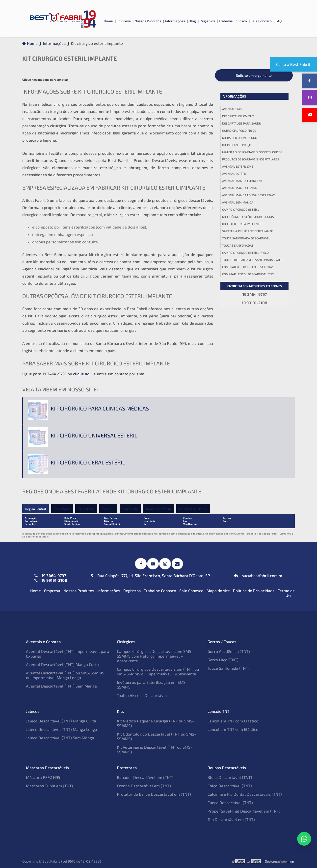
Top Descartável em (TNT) (231, 819)
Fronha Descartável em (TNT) (144, 785)
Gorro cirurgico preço (239, 130)
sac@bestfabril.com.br (258, 575)
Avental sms (232, 109)
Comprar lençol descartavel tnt (248, 274)
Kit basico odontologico (241, 138)
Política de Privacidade (254, 590)
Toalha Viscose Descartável (142, 695)
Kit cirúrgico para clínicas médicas (100, 408)
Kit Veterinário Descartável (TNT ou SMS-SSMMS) (155, 749)
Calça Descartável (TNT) (230, 785)
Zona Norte (62, 509)
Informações (175, 21)
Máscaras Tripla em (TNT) (50, 785)
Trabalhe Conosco (233, 21)
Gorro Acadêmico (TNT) (229, 651)
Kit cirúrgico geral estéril (88, 462)
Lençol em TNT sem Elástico (233, 729)
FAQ (278, 21)
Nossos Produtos (148, 21)
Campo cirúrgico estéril (241, 209)
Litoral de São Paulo (194, 509)
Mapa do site (218, 590)
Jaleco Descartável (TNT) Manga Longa (62, 729)
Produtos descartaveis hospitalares (251, 159)
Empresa (124, 21)
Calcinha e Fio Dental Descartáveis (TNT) (245, 794)
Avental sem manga (238, 202)
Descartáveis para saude (241, 123)
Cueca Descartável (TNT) (230, 802)
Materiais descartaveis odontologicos (252, 152)
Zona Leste (131, 509)
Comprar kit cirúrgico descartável (249, 267)
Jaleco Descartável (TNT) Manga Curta (61, 721)
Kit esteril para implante (242, 224)
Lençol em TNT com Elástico (233, 721)
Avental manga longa (239, 188)
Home (108, 21)
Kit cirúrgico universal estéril (94, 435)
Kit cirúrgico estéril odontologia (248, 217)
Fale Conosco (261, 21)
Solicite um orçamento (254, 75)
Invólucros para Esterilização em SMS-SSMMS (152, 684)
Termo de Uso (286, 593)
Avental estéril (234, 174)
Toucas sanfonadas (238, 245)
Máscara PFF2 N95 (43, 777)
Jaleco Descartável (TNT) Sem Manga (60, 737)
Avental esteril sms (238, 166)
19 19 (51, 578)
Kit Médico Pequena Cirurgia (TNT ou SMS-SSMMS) (155, 723)
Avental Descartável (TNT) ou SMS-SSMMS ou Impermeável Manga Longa (65, 675)
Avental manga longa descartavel (250, 195)
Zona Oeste (86, 509)
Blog (192, 21)
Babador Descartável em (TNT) (145, 777)
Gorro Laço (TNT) (223, 659)
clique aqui (83, 374)
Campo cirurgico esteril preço (245, 253)
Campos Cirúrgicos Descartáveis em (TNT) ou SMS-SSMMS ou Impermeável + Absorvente (158, 671)
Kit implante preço (237, 145)
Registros (207, 21)
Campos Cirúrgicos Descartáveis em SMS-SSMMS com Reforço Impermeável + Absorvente (155, 656)
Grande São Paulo (159, 509)
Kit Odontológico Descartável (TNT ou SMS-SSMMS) (156, 736)
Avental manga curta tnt (242, 181)
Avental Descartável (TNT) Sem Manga (61, 686)
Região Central (36, 509)
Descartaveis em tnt (238, 116)
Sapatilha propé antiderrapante (248, 231)
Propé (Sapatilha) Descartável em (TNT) (244, 811)
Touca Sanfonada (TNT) (228, 668)
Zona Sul (109, 509)
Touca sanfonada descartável (246, 238)
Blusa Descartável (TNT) (230, 777)
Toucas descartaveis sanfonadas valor (253, 260)
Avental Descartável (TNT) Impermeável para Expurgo (68, 653)
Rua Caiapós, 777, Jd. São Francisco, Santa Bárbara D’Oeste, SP (151, 575)
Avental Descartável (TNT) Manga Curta (62, 664)
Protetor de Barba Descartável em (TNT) (154, 794)
